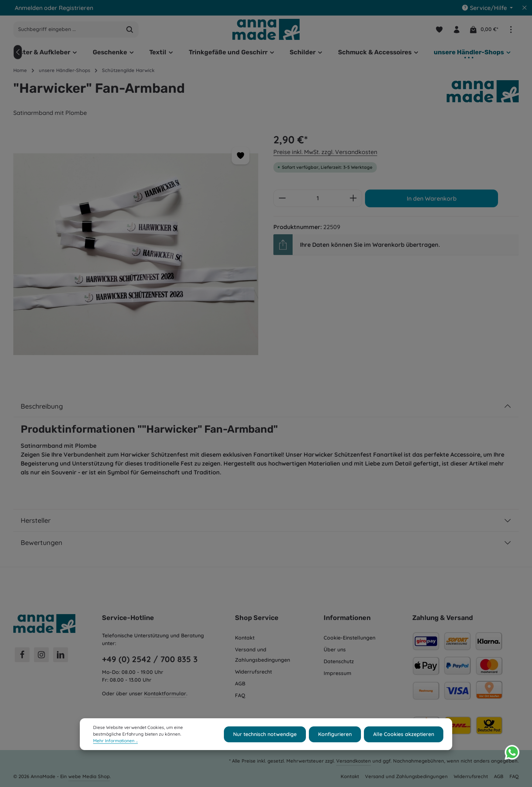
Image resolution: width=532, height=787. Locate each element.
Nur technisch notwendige (265, 739)
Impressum (337, 673)
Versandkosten (354, 761)
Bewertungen (42, 543)
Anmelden (29, 8)
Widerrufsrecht (253, 672)
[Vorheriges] (18, 52)
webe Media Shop (89, 776)
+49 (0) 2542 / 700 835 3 (150, 659)
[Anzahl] (318, 198)
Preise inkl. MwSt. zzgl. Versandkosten (325, 152)
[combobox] (67, 30)
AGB (240, 684)
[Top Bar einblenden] (511, 29)
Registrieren (76, 8)
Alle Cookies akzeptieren (404, 739)
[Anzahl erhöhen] (353, 198)
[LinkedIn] (61, 655)
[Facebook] (22, 655)
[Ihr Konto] (456, 29)
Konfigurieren (335, 739)
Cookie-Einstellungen (349, 638)
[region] (136, 254)
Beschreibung (42, 406)
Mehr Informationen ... (115, 746)
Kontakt (245, 638)
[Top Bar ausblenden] (525, 8)
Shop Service (257, 618)
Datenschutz (339, 661)
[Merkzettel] (439, 29)
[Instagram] (41, 655)
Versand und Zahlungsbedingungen (262, 655)
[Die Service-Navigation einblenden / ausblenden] (487, 8)
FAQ (240, 695)
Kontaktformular (165, 694)
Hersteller (36, 520)
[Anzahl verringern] (282, 198)
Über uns (335, 650)
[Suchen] (130, 30)
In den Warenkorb (432, 198)
